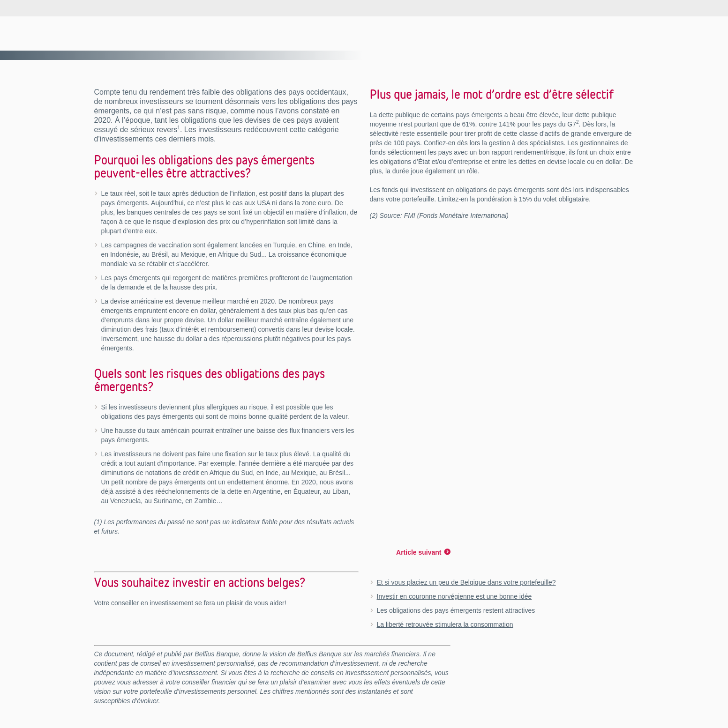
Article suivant (419, 552)
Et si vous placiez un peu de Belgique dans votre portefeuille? (466, 582)
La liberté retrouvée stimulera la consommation (445, 624)
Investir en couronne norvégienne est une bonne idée (454, 596)
